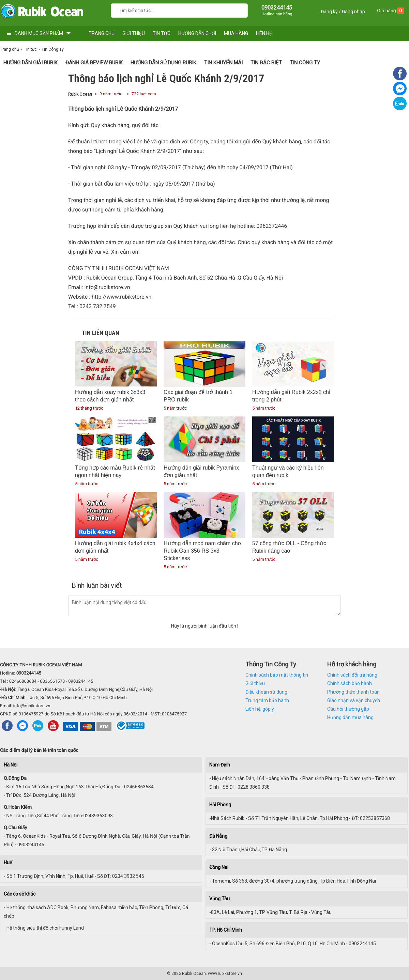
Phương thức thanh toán (353, 692)
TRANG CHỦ (102, 33)
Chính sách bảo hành (350, 683)
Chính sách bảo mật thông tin (277, 675)
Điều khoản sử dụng (266, 692)
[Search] (238, 10)
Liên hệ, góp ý (260, 709)
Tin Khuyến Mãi (223, 63)
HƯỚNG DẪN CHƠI (197, 33)
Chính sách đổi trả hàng (352, 675)
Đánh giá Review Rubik (94, 63)
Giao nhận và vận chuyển (354, 700)
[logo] (42, 13)
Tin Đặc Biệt (266, 63)
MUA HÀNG (236, 33)
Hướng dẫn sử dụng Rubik (163, 63)
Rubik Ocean (80, 94)
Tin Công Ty (305, 63)
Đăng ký (329, 12)
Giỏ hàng (390, 11)
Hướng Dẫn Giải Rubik (31, 63)
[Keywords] (172, 10)
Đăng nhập (353, 12)
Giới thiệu (255, 683)
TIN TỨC (162, 33)
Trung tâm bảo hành (267, 700)
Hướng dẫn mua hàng (350, 717)
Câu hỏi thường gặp (348, 709)
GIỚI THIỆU (134, 33)
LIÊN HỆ (264, 33)
